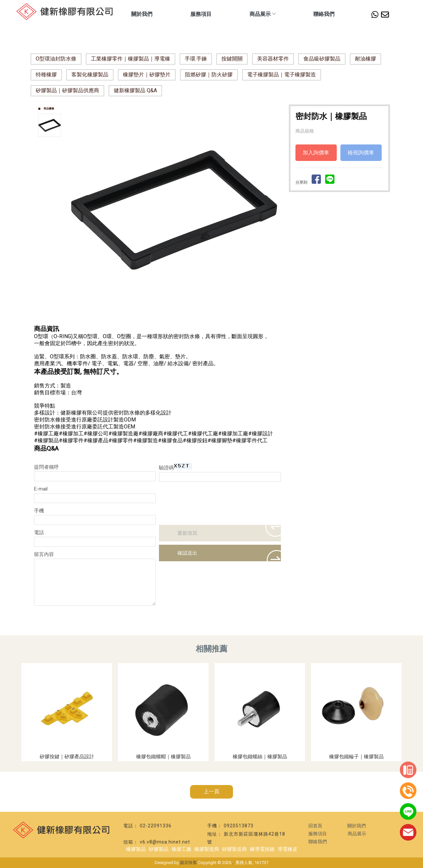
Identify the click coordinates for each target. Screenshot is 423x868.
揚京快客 (188, 863)
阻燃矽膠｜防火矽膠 (209, 75)
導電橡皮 (288, 849)
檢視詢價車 (361, 153)
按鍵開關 (232, 59)
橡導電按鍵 (262, 849)
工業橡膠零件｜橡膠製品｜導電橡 (131, 59)
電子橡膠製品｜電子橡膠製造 (282, 75)
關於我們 (142, 14)
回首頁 (315, 826)
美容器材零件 (273, 59)
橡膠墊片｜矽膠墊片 (147, 75)
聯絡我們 (324, 14)
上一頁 (211, 791)
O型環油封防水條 (56, 59)
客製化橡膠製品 (90, 75)
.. (233, 863)
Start (176, 317)
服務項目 (201, 14)
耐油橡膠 (365, 59)
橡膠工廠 (181, 849)
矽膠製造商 (234, 849)
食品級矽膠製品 (322, 59)
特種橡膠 (46, 75)
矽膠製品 (159, 849)
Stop (182, 317)
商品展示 (262, 14)
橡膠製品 (136, 849)
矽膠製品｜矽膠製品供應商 (67, 90)
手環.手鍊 (196, 59)
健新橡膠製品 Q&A (135, 90)
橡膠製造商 (207, 849)
